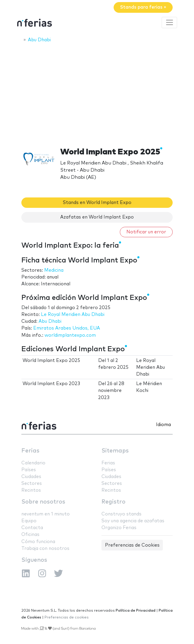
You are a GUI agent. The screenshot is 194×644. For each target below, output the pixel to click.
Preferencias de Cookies (132, 545)
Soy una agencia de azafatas (133, 521)
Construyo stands (121, 514)
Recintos (31, 490)
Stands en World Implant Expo (97, 203)
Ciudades (31, 477)
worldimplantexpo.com (70, 335)
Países (29, 470)
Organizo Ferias (119, 528)
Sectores (32, 484)
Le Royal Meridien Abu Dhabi (73, 315)
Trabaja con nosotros (45, 549)
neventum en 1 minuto (46, 514)
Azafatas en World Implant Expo (97, 217)
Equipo (29, 521)
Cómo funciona (38, 542)
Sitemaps (115, 451)
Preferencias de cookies (67, 617)
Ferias (30, 451)
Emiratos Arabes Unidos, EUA (67, 328)
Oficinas (30, 535)
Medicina (54, 270)
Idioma (163, 425)
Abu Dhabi (50, 321)
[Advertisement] (97, 91)
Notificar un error (146, 232)
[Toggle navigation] (169, 23)
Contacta (32, 528)
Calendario (33, 463)
